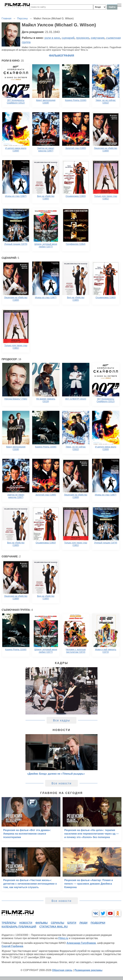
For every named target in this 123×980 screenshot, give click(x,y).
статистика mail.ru (54, 927)
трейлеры (9, 923)
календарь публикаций (19, 927)
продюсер (83, 38)
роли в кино (52, 38)
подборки (98, 923)
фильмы (41, 923)
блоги (72, 923)
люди (83, 923)
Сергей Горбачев (12, 946)
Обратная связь (62, 970)
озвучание (98, 38)
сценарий (68, 38)
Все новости (62, 783)
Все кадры (61, 720)
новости (26, 923)
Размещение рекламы (88, 970)
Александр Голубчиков (81, 943)
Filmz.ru (63, 938)
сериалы (57, 923)
